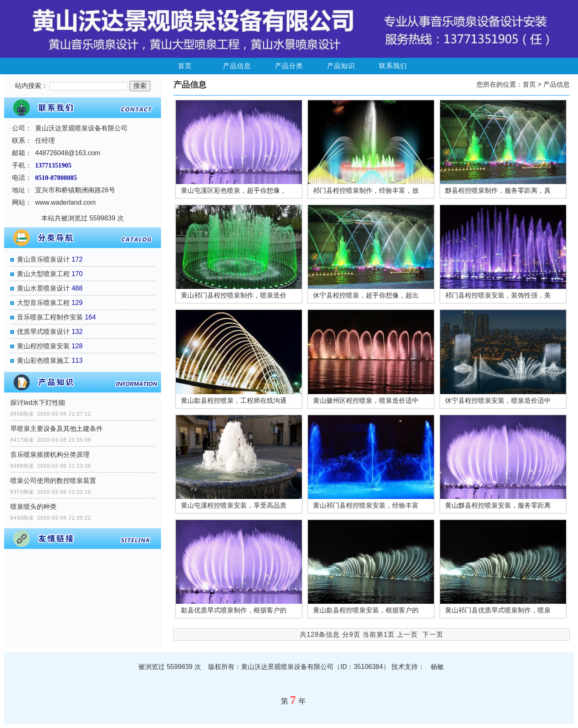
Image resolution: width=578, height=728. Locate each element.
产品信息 (237, 66)
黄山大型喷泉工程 (43, 274)
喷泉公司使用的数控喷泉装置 (53, 481)
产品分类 (289, 66)
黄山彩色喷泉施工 (43, 360)
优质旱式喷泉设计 (43, 332)
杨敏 (437, 667)
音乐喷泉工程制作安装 (50, 317)
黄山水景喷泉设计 (43, 288)
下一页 (433, 635)
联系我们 (393, 66)
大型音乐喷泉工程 (43, 303)
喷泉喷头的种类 (33, 507)
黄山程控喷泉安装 (43, 346)
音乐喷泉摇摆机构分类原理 (50, 455)
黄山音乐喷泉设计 (43, 259)
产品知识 (341, 66)
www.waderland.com (65, 202)
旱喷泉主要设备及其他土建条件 (57, 429)
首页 (185, 66)
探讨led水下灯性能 (38, 403)
